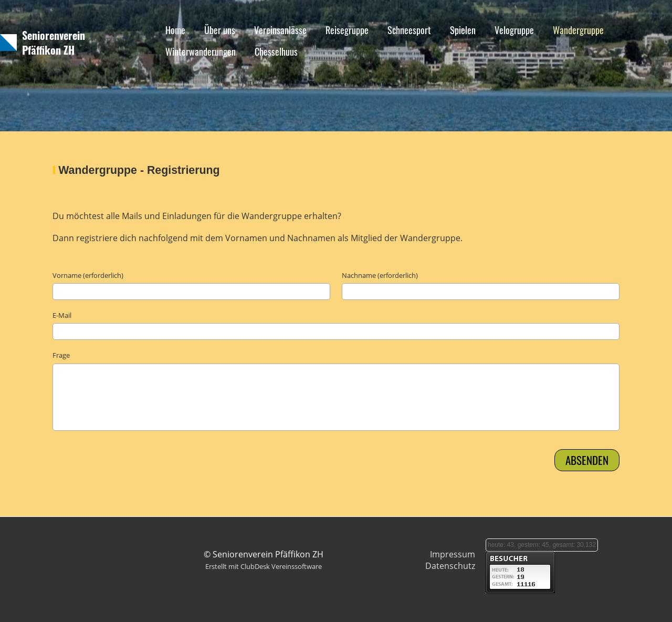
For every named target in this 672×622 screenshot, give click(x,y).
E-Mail (62, 315)
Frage (61, 355)
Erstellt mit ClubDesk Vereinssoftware (264, 566)
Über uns (220, 30)
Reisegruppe (347, 30)
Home (175, 30)
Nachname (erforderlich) (380, 275)
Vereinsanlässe (280, 30)
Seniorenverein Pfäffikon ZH (54, 43)
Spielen (463, 30)
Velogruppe (514, 30)
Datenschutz (450, 566)
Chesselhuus (276, 51)
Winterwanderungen (201, 51)
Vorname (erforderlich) (88, 275)
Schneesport (409, 30)
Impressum (453, 554)
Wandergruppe (578, 30)
